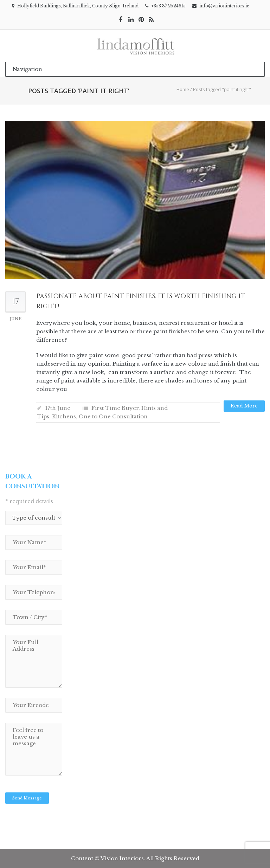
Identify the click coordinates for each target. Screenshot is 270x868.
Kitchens (64, 416)
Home (183, 89)
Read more (244, 406)
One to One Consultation (113, 416)
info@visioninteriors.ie (224, 6)
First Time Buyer (115, 408)
